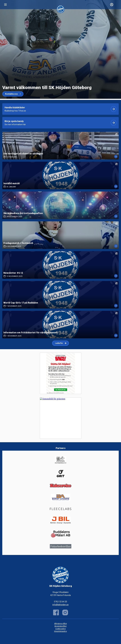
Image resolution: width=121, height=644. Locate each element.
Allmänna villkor (61, 624)
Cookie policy (60, 629)
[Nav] (5, 5)
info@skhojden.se (60, 605)
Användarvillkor (60, 626)
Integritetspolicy (60, 631)
